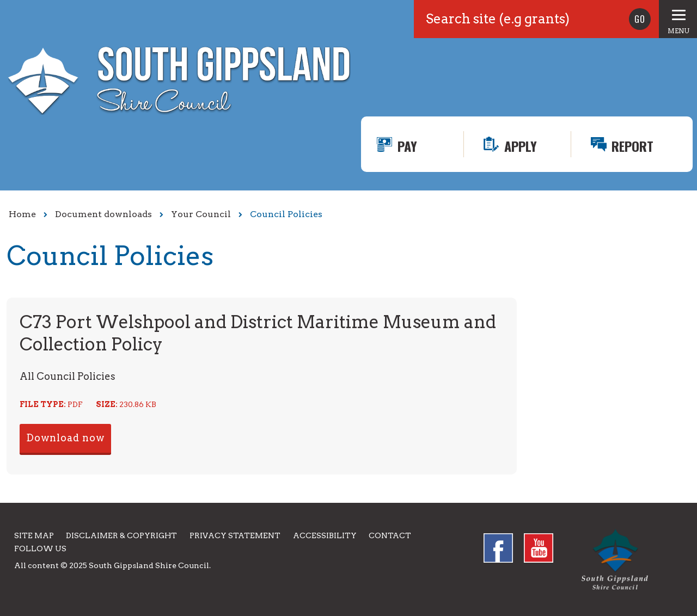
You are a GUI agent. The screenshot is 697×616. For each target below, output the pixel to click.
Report (632, 146)
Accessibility (325, 535)
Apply (521, 146)
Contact (390, 535)
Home (22, 214)
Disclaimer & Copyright (121, 535)
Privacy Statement (235, 535)
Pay (407, 146)
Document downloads (103, 214)
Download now (65, 438)
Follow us (40, 549)
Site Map (34, 535)
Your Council (201, 214)
